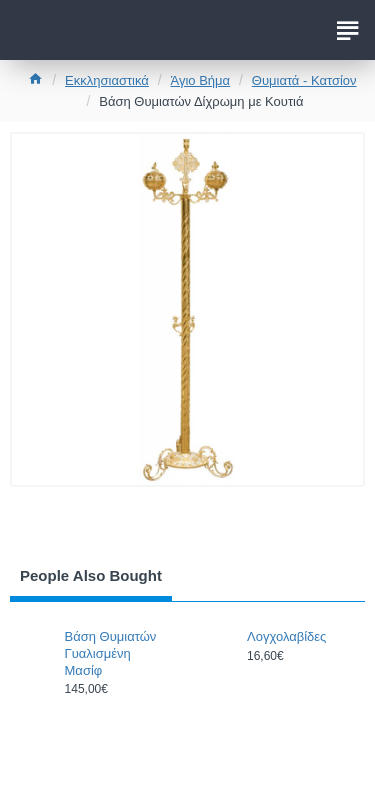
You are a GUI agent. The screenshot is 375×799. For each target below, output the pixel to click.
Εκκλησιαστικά (107, 80)
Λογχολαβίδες (286, 636)
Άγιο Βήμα (201, 80)
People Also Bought (91, 575)
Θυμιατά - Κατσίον (304, 80)
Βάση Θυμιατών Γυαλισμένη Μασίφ (111, 653)
